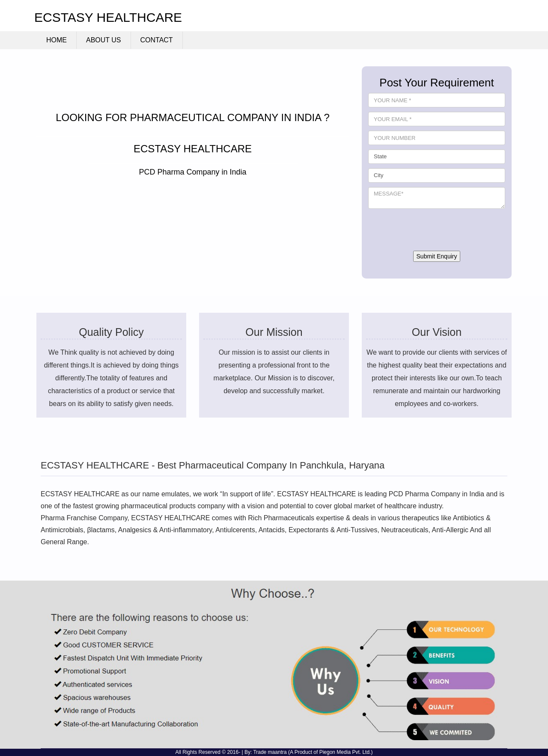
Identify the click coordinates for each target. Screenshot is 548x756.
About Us (104, 40)
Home (57, 40)
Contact (157, 40)
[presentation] (433, 230)
